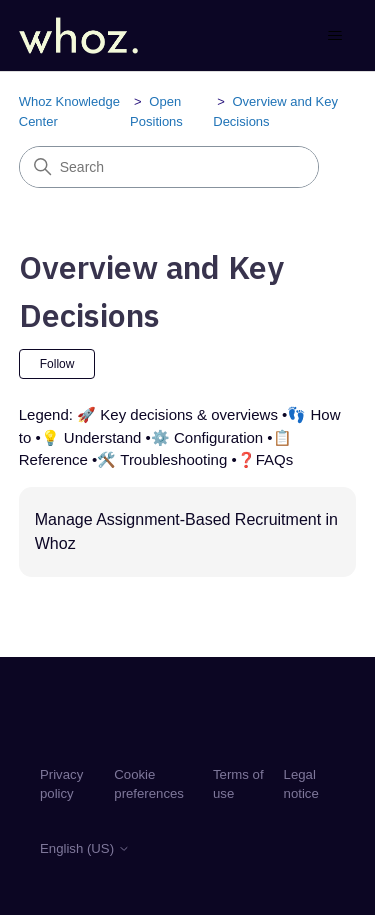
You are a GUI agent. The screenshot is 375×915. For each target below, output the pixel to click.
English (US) (85, 848)
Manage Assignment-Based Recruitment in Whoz (186, 531)
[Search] (169, 167)
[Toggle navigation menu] (320, 36)
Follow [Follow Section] (57, 364)
